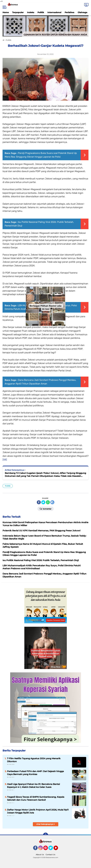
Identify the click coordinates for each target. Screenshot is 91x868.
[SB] (5, 460)
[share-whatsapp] (48, 502)
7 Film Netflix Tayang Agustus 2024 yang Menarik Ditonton (34, 760)
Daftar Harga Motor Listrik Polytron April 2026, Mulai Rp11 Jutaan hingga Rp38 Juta (38, 811)
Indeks (31, 12)
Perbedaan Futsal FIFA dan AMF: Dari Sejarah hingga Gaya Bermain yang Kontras (35, 773)
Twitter (52, 849)
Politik (41, 12)
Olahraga (83, 12)
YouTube (58, 849)
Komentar (45, 509)
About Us (40, 855)
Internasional (54, 12)
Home (6, 12)
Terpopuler (18, 12)
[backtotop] (46, 835)
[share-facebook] (39, 502)
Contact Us (50, 855)
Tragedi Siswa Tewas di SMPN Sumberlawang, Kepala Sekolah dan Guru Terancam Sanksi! (36, 798)
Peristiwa (69, 12)
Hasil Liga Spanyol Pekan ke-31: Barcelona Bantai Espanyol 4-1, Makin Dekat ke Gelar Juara (33, 786)
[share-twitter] (43, 502)
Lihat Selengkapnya (45, 824)
